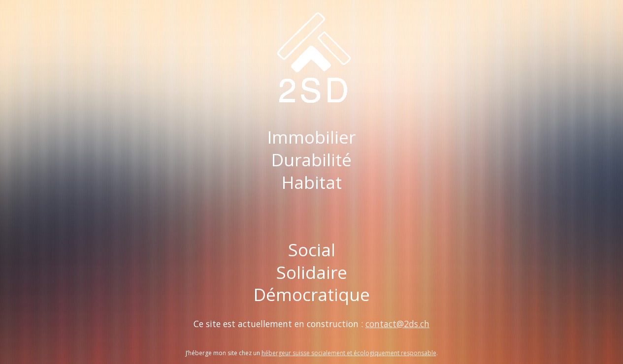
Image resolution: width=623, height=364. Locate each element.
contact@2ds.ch (397, 324)
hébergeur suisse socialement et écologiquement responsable (349, 353)
